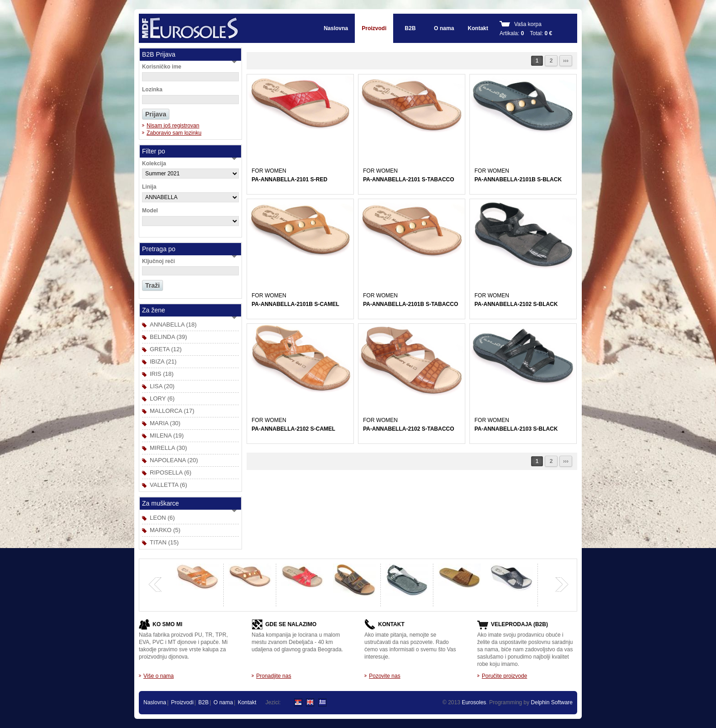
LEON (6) (162, 518)
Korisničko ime (162, 67)
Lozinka (152, 90)
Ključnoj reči (158, 261)
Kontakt (478, 28)
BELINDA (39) (168, 337)
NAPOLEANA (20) (174, 460)
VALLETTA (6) (168, 485)
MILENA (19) (167, 435)
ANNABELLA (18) (173, 324)
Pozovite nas (385, 676)
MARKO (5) (165, 530)
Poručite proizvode (504, 676)
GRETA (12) (166, 349)
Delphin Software (552, 702)
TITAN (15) (164, 542)
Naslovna (336, 28)
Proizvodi (374, 28)
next (562, 585)
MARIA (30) (165, 423)
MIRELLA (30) (168, 448)
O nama (444, 28)
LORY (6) (162, 398)
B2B (410, 28)
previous (155, 585)
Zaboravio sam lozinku (174, 133)
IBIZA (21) (163, 361)
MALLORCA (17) (172, 411)
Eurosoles (474, 702)
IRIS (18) (162, 374)
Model (150, 211)
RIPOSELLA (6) (171, 472)
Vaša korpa (528, 24)
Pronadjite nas (274, 676)
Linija (149, 187)
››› (566, 61)
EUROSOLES (190, 28)
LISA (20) (162, 386)
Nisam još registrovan (173, 126)
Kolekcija (154, 164)
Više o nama (159, 676)
